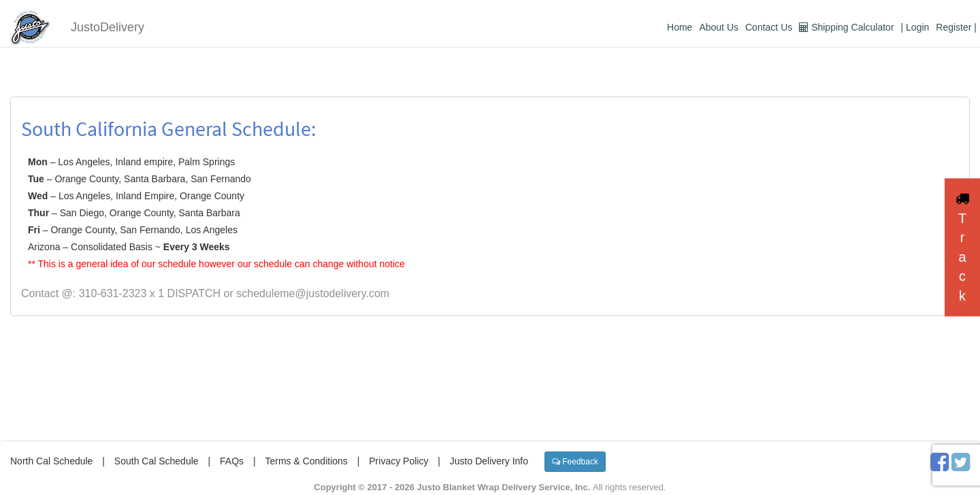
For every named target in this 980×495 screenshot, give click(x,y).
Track (962, 247)
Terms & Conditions (306, 461)
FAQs (232, 461)
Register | (956, 27)
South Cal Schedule (157, 461)
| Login (915, 27)
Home (680, 27)
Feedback (575, 462)
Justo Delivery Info (489, 461)
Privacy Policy (398, 461)
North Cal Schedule (51, 461)
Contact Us (769, 27)
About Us (719, 27)
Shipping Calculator (846, 27)
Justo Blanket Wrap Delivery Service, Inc (503, 487)
